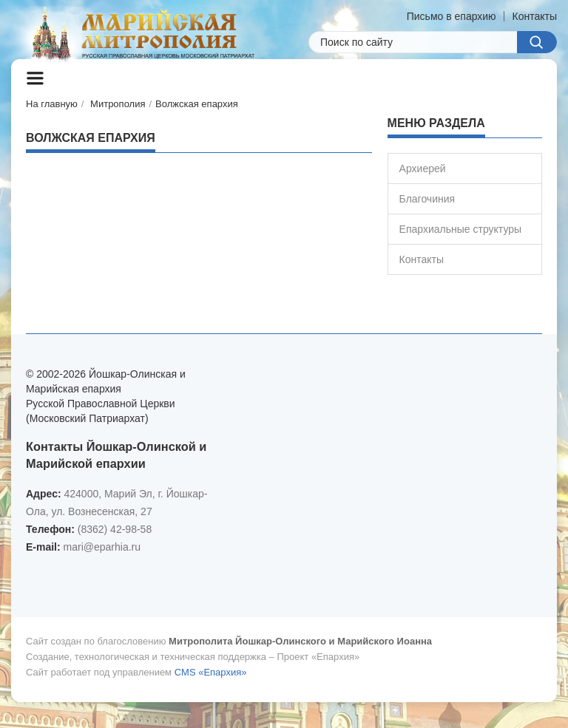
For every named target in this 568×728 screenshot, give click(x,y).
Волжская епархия (197, 104)
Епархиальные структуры (460, 229)
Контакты (535, 16)
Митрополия (118, 104)
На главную (52, 104)
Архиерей (423, 169)
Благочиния (427, 199)
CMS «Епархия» (211, 672)
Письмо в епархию (452, 16)
